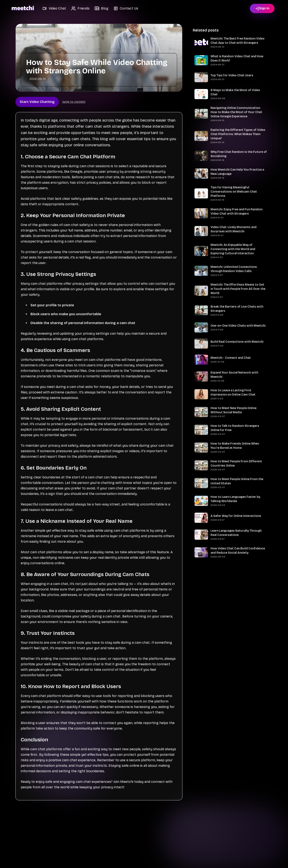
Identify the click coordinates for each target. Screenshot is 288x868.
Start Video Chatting (37, 102)
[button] (54, 8)
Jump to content (74, 102)
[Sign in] (262, 8)
